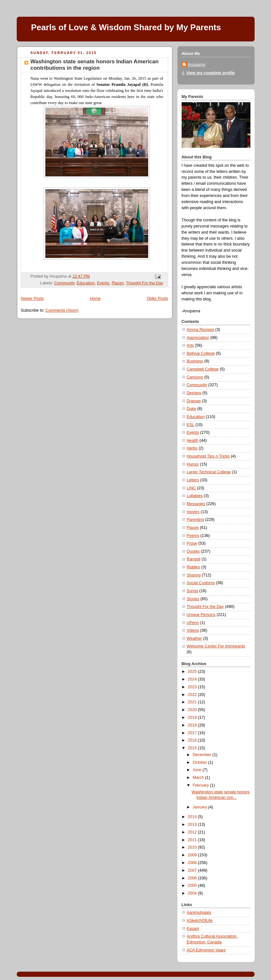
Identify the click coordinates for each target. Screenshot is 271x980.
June (198, 770)
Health (193, 441)
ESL (191, 425)
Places (118, 283)
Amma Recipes (201, 330)
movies (193, 512)
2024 (193, 679)
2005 (193, 886)
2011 (193, 840)
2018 (193, 725)
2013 (193, 824)
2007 (193, 870)
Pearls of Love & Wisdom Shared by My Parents (126, 27)
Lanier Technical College (209, 472)
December (203, 755)
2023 (193, 687)
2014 (193, 817)
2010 (193, 847)
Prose (192, 543)
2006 (193, 878)
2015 (193, 748)
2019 (193, 717)
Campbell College (203, 369)
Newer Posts (32, 298)
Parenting (195, 520)
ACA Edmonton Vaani (206, 950)
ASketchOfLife (200, 921)
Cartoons (195, 377)
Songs (193, 591)
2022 (193, 695)
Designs (194, 393)
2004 (193, 893)
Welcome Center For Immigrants (216, 646)
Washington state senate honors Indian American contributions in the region (95, 65)
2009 (193, 855)
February (201, 785)
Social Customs (201, 583)
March (199, 778)
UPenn (193, 623)
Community (64, 283)
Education (86, 283)
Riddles (194, 567)
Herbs (192, 448)
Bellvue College (201, 353)
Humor (193, 464)
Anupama (197, 65)
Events (103, 283)
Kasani (193, 929)
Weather (194, 638)
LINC (191, 488)
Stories (193, 599)
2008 (193, 863)
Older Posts (158, 298)
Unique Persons (201, 615)
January (200, 807)
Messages (196, 504)
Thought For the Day (145, 283)
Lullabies (195, 496)
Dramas (194, 401)
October (200, 762)
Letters (193, 480)
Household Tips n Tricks (208, 456)
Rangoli (194, 559)
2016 (193, 740)
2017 (193, 733)
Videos (193, 630)
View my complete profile (211, 73)
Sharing (194, 575)
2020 (193, 710)
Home (95, 298)
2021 (193, 702)
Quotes (193, 551)
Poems (193, 536)
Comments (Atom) (62, 310)
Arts (190, 345)
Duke (191, 409)
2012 (193, 832)
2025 (193, 672)
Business (195, 361)
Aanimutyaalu (199, 913)
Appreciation (198, 338)
